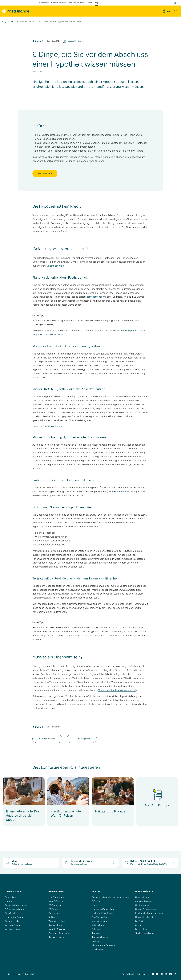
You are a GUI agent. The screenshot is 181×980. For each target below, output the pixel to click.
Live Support (98, 949)
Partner (95, 941)
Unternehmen (142, 897)
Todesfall (96, 933)
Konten (8, 901)
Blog (4, 21)
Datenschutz (141, 929)
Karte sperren (55, 913)
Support (89, 3)
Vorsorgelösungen (14, 925)
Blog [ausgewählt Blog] (97, 3)
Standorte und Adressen (103, 945)
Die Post (139, 921)
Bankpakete (11, 897)
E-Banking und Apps (14, 909)
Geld (13, 21)
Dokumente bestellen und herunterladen (111, 897)
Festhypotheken (94, 297)
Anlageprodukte (13, 921)
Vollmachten (98, 925)
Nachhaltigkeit (142, 905)
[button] (176, 11)
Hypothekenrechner (124, 492)
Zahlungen (97, 929)
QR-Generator (55, 909)
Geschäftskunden (59, 3)
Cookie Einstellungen (145, 933)
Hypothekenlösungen (15, 917)
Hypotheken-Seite (55, 266)
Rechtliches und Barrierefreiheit (21, 974)
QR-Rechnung (55, 905)
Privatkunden (44, 3)
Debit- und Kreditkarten (16, 905)
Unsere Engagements (146, 909)
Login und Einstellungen (103, 913)
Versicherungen (12, 929)
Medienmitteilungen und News (150, 913)
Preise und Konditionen (59, 933)
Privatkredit (10, 913)
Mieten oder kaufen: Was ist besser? (117, 690)
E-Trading (96, 901)
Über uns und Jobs (76, 3)
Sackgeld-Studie (56, 937)
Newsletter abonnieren (146, 917)
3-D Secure (54, 917)
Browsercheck (55, 925)
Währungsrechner (57, 921)
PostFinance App (56, 897)
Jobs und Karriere (143, 901)
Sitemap (139, 925)
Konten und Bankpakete (103, 909)
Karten (95, 905)
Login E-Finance (56, 901)
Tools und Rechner (101, 937)
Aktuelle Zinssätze (57, 929)
